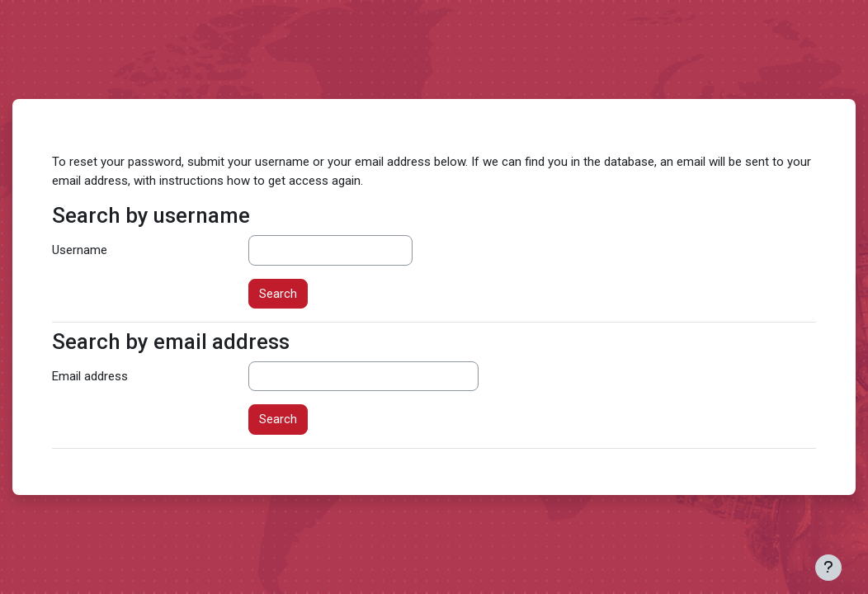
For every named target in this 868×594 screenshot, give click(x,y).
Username (80, 250)
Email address (90, 376)
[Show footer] (828, 568)
